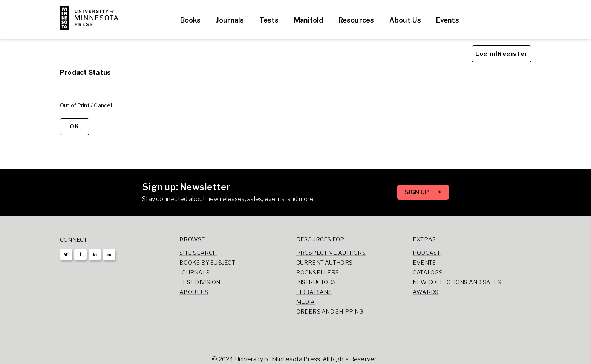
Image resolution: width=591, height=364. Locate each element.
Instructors (316, 282)
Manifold (309, 20)
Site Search (198, 253)
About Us (405, 20)
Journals (230, 20)
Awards (426, 292)
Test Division (200, 282)
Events (447, 20)
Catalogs (428, 273)
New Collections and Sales (457, 282)
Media (306, 302)
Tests (269, 20)
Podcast (427, 253)
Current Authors (324, 263)
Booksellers (318, 273)
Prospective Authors (331, 253)
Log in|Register (501, 54)
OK (74, 126)
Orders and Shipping (330, 312)
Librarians (314, 292)
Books (191, 20)
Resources (356, 20)
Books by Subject (207, 263)
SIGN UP (418, 192)
